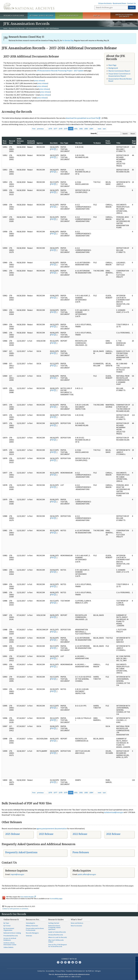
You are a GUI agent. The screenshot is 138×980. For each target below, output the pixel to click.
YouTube (73, 962)
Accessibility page (56, 899)
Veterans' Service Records (41, 16)
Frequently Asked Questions (21, 852)
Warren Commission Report (119, 71)
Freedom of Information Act (75, 971)
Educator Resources (69, 16)
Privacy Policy (60, 971)
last (104, 129)
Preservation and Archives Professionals (35, 929)
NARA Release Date (20, 141)
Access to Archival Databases (10, 939)
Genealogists (30, 923)
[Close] (135, 959)
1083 (86, 129)
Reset (133, 134)
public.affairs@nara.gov (87, 874)
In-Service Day (68, 40)
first (34, 129)
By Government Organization (9, 929)
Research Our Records (14, 16)
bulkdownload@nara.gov (114, 812)
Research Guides (56, 920)
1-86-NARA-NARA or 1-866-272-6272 (69, 977)
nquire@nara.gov (18, 874)
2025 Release (13, 834)
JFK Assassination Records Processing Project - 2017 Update (60, 71)
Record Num (12, 142)
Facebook (58, 962)
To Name (97, 143)
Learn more (118, 976)
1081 (76, 129)
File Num (79, 143)
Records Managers (32, 933)
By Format (7, 926)
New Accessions (76, 926)
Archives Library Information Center (10, 944)
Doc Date (54, 143)
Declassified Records (56, 935)
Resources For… (33, 920)
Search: (94, 133)
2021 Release (113, 834)
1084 (91, 129)
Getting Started (54, 923)
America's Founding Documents (124, 16)
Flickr (80, 962)
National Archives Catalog (12, 933)
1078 (60, 129)
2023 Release (46, 834)
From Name (108, 142)
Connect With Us (69, 959)
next (100, 129)
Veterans (29, 936)
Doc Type (64, 143)
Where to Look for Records (58, 937)
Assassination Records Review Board (120, 80)
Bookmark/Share (119, 3)
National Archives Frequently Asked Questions (54, 927)
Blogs (76, 962)
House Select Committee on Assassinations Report (119, 75)
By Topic (6, 923)
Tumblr (69, 962)
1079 (66, 129)
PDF (52, 149)
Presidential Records (11, 936)
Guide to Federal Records (57, 932)
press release (39, 80)
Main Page (112, 65)
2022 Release (80, 834)
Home (5, 28)
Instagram (65, 962)
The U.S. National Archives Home (29, 6)
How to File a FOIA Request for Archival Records (58, 945)
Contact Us (131, 3)
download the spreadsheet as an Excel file (82, 118)
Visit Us (97, 16)
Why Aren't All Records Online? (56, 941)
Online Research (11, 920)
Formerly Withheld (31, 142)
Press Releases (81, 852)
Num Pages (135, 142)
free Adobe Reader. (28, 897)
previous (40, 129)
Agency (40, 143)
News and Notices (77, 923)
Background (113, 68)
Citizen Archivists (105, 3)
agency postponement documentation (52, 828)
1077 (55, 129)
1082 (81, 129)
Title (118, 143)
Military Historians (32, 926)
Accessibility (50, 971)
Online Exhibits (8, 947)
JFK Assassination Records (35, 28)
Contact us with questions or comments (15, 909)
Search (132, 7)
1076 (50, 129)
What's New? (77, 920)
